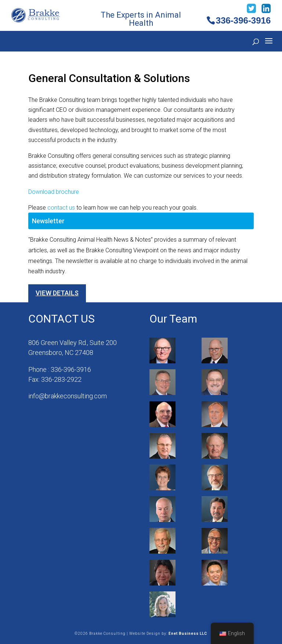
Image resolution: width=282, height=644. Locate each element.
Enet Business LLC (188, 634)
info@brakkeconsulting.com (68, 396)
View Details (57, 293)
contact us (61, 208)
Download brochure (54, 192)
